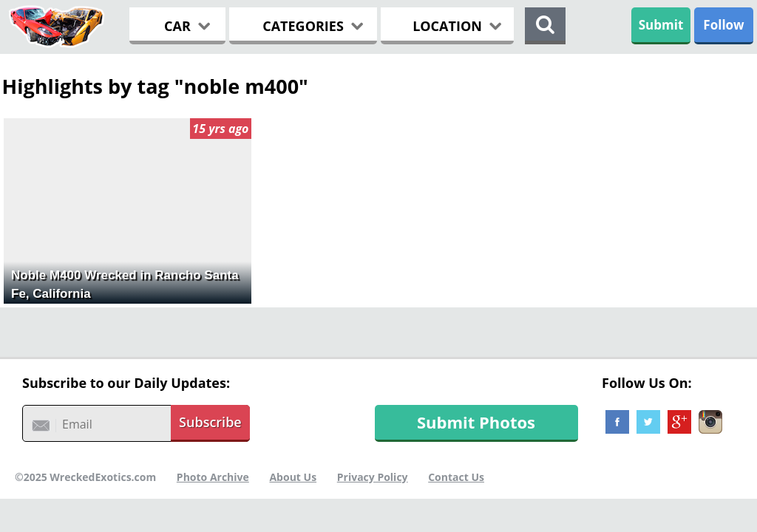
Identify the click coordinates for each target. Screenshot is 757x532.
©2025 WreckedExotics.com (85, 477)
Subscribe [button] (210, 422)
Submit (661, 25)
